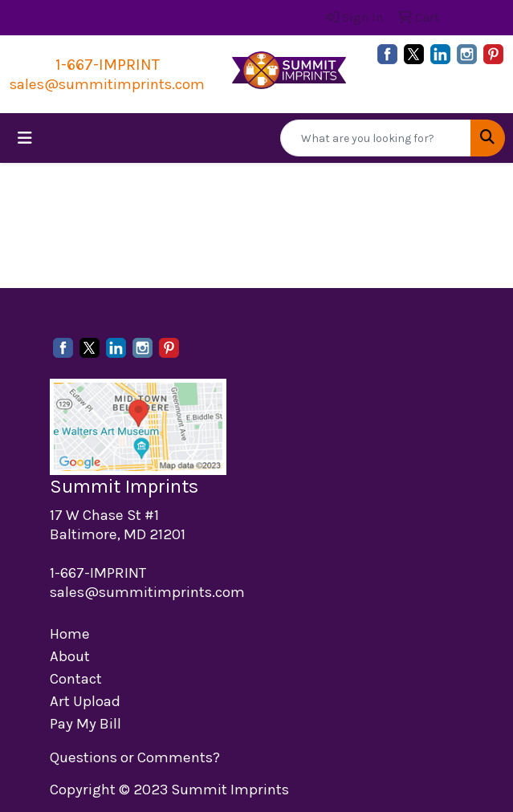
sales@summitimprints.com (107, 84)
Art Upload (85, 701)
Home (70, 634)
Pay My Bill (85, 724)
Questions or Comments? (135, 757)
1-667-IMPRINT (108, 65)
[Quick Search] (376, 138)
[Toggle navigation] (25, 138)
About (70, 656)
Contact (76, 679)
